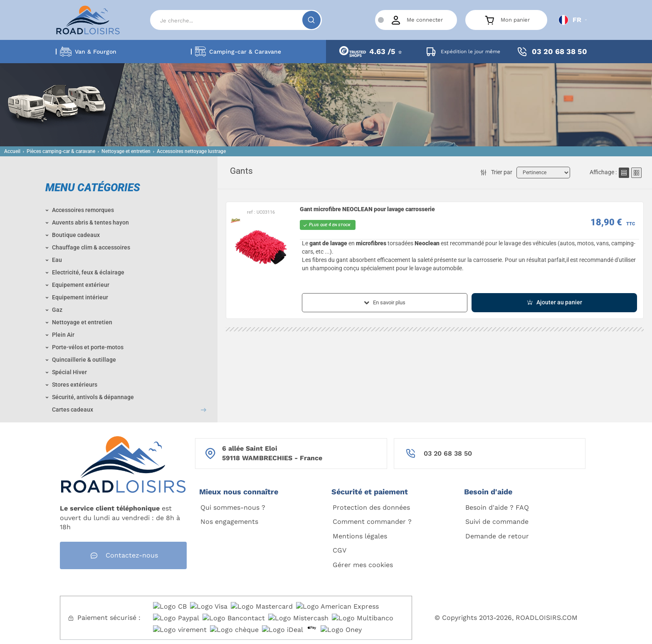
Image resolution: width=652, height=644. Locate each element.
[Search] (236, 20)
